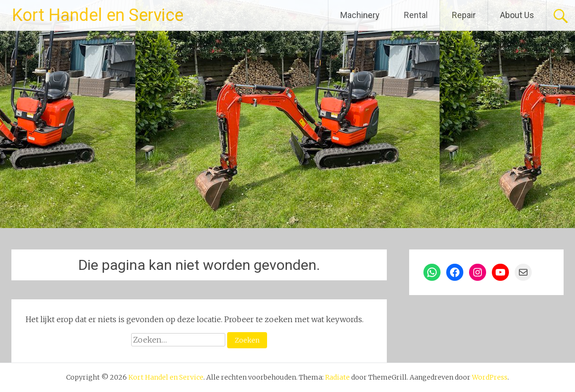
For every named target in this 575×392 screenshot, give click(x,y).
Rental (416, 15)
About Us (517, 15)
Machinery (360, 15)
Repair (464, 15)
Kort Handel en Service (98, 15)
